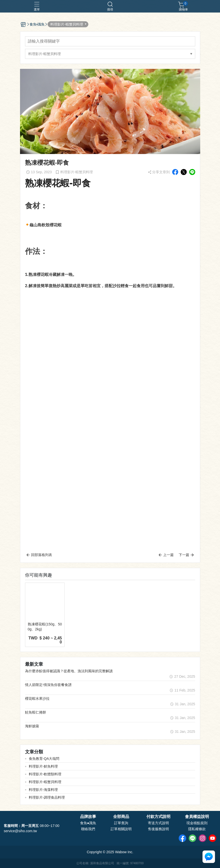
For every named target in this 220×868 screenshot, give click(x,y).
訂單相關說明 (121, 829)
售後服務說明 (158, 829)
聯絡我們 (88, 829)
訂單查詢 (121, 823)
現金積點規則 (197, 823)
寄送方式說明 (158, 823)
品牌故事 (88, 817)
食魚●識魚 (88, 823)
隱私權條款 (197, 829)
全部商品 (121, 817)
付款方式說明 (158, 817)
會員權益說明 (197, 817)
